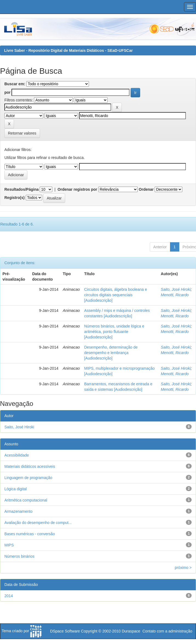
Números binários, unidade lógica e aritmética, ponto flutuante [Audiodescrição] (114, 332)
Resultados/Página (21, 189)
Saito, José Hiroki (176, 289)
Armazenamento (18, 511)
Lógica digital (16, 489)
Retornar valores (22, 133)
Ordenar (146, 189)
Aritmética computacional (26, 500)
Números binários (19, 556)
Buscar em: (15, 84)
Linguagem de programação (28, 478)
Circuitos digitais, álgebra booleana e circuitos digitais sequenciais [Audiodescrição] (116, 295)
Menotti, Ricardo (175, 295)
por (8, 92)
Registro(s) (15, 198)
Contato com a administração (167, 631)
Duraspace (131, 631)
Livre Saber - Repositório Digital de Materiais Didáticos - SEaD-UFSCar (68, 50)
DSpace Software (65, 631)
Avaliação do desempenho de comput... (38, 523)
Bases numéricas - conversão (30, 534)
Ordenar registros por (77, 189)
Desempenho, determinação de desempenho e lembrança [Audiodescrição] (111, 353)
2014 (9, 596)
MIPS (9, 545)
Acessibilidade (17, 455)
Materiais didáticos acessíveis (30, 466)
